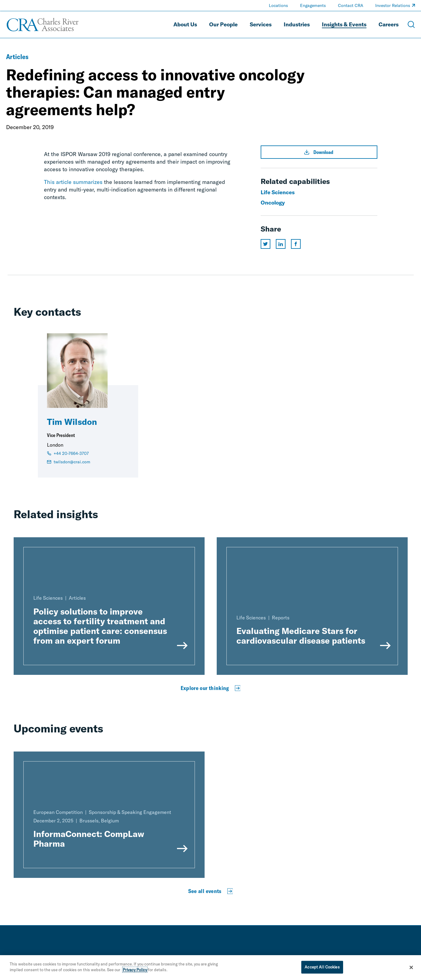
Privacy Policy (135, 971)
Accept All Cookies (322, 968)
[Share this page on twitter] (266, 244)
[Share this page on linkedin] (281, 244)
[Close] (411, 968)
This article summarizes (73, 182)
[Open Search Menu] (411, 25)
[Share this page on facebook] (296, 244)
